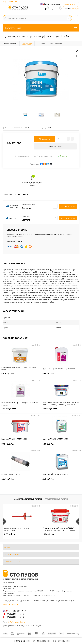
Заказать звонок (71, 4)
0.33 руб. (10, 535)
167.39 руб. (20, 410)
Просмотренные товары (56, 499)
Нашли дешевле (22, 156)
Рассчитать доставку (43, 156)
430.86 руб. (62, 410)
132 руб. (48, 535)
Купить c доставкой (68, 207)
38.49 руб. (20, 481)
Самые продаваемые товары (28, 499)
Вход (4, 2)
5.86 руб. (62, 445)
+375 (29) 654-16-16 (17, 611)
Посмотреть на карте (10, 605)
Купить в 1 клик (55, 147)
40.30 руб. (20, 375)
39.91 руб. (20, 445)
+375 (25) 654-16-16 (15, 617)
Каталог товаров (41, 28)
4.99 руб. (62, 375)
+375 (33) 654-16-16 (15, 614)
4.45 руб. (62, 481)
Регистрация (12, 2)
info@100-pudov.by (17, 622)
